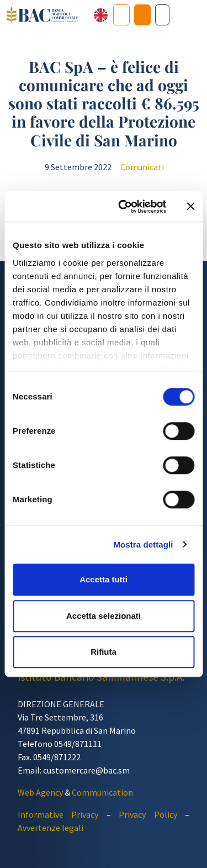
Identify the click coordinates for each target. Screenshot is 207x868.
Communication (102, 792)
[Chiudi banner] (190, 207)
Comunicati (142, 167)
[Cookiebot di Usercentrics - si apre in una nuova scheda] (123, 207)
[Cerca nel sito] (162, 15)
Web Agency (40, 792)
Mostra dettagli (143, 545)
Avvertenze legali (51, 828)
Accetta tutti (104, 579)
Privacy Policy (148, 814)
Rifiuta (104, 652)
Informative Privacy (58, 814)
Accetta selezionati (104, 616)
